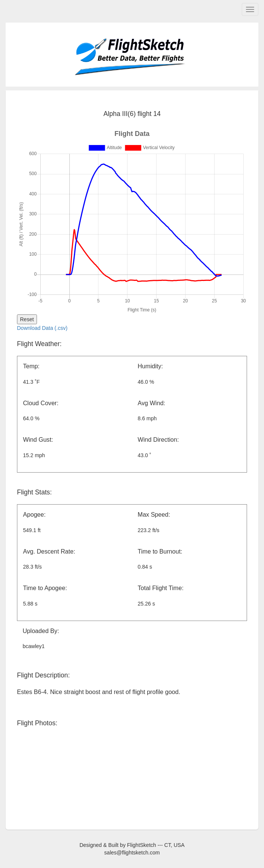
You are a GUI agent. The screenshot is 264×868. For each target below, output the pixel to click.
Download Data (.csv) (42, 328)
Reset (27, 319)
